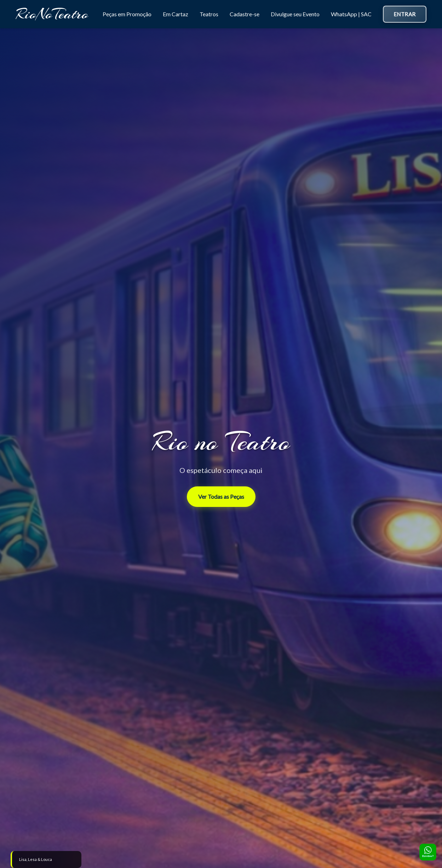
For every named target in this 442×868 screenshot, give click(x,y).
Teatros (209, 14)
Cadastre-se (245, 14)
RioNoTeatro (52, 14)
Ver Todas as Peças (221, 496)
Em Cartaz (176, 14)
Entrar (405, 14)
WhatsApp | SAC (351, 14)
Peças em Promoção (127, 14)
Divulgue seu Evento (295, 14)
